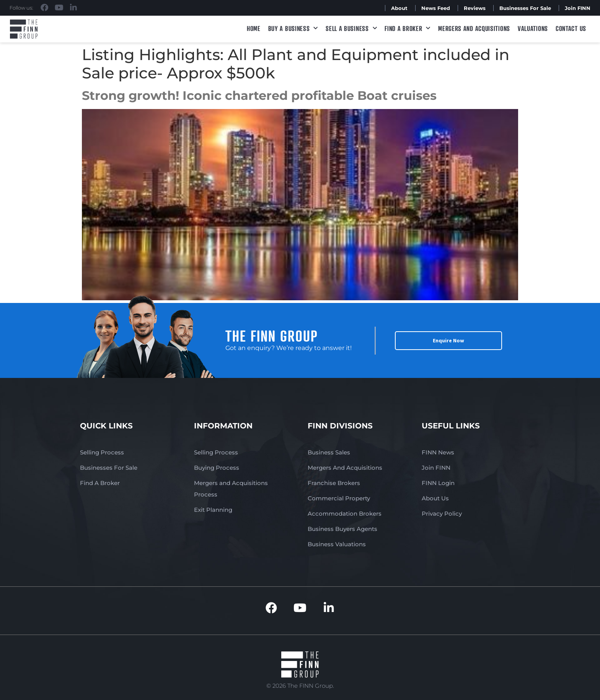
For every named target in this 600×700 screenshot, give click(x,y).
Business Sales (329, 452)
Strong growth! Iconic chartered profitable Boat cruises (259, 95)
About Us (435, 498)
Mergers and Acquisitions (474, 28)
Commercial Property (339, 498)
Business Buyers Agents (342, 529)
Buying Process (217, 468)
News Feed (436, 8)
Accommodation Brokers (345, 514)
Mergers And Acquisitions (345, 468)
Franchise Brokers (334, 483)
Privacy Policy (442, 514)
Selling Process (102, 452)
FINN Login (438, 483)
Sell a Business (351, 28)
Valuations (533, 28)
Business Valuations (337, 544)
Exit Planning (213, 510)
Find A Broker (408, 28)
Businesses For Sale (525, 8)
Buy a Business (293, 28)
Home (254, 28)
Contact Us (571, 28)
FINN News (438, 452)
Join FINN (578, 8)
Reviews (475, 8)
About (399, 8)
